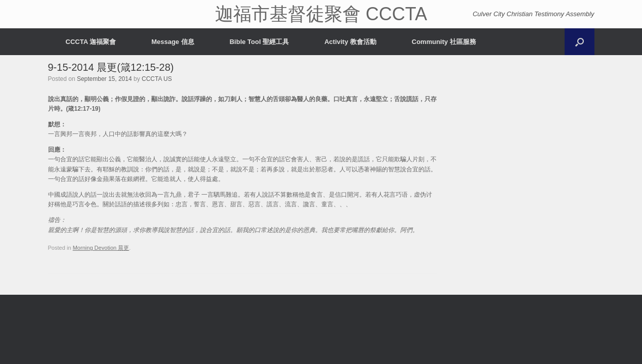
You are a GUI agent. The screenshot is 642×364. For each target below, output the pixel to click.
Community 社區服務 (444, 42)
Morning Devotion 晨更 (101, 248)
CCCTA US (157, 79)
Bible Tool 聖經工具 (259, 42)
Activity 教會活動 (350, 42)
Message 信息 (173, 42)
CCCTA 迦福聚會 (91, 42)
